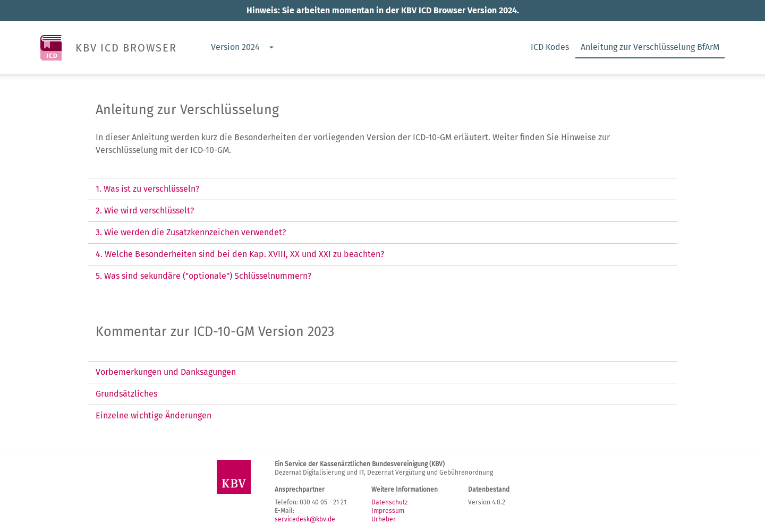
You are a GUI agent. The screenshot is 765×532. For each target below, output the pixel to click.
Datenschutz (389, 502)
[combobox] (242, 48)
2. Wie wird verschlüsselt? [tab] (145, 211)
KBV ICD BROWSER (126, 48)
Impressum (388, 511)
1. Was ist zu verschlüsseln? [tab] (147, 189)
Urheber (384, 519)
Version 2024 (235, 47)
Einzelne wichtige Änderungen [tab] (154, 415)
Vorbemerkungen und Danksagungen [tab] (166, 372)
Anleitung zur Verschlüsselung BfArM (650, 47)
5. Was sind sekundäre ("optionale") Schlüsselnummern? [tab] (203, 276)
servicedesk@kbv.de (305, 519)
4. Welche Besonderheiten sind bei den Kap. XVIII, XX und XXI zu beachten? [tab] (240, 254)
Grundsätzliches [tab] (126, 394)
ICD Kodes (550, 47)
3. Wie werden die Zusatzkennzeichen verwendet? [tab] (191, 232)
